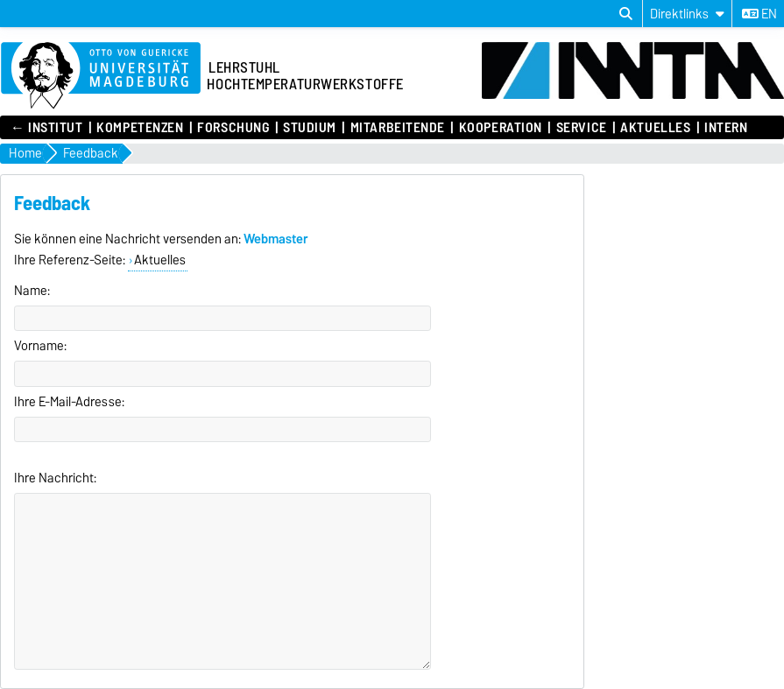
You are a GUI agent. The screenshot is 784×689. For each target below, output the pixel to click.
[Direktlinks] (687, 14)
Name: (32, 291)
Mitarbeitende (398, 128)
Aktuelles (655, 128)
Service (582, 128)
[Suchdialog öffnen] (626, 14)
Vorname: (40, 346)
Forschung (233, 128)
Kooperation (501, 128)
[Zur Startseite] (101, 76)
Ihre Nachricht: (55, 478)
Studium (310, 128)
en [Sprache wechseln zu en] (759, 14)
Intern (726, 128)
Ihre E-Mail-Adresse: (69, 402)
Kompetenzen (140, 128)
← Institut (47, 128)
